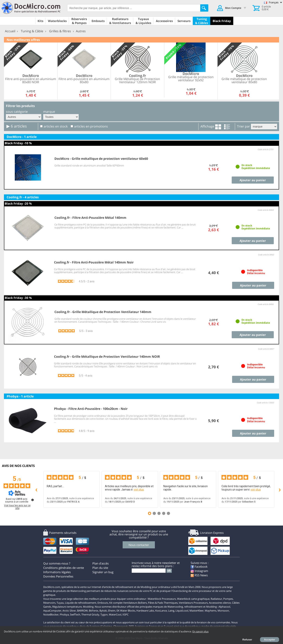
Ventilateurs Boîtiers (135, 603)
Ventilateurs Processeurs (193, 603)
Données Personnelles (58, 576)
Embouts (103, 603)
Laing (171, 611)
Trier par (243, 126)
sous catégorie (17, 112)
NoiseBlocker (51, 614)
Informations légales (57, 572)
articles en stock (56, 126)
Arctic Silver (69, 611)
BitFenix (94, 611)
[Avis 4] (164, 513)
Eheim (112, 611)
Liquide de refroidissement (81, 603)
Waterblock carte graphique (193, 599)
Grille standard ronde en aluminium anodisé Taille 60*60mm (89, 165)
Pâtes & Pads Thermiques (163, 603)
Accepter (270, 640)
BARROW (82, 611)
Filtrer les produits (20, 106)
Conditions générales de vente (64, 568)
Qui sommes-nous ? (57, 563)
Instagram (199, 571)
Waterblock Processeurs (162, 599)
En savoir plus (200, 631)
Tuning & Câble (32, 31)
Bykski (103, 611)
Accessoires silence (220, 603)
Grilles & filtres (60, 31)
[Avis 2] (154, 513)
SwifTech (75, 614)
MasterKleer (197, 611)
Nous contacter (139, 545)
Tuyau (60, 603)
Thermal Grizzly (90, 614)
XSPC (125, 614)
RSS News (199, 575)
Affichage (207, 126)
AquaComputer (52, 611)
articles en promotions (91, 126)
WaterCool (115, 614)
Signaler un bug (103, 572)
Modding (88, 607)
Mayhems (211, 611)
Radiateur (216, 599)
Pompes (228, 599)
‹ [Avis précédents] (37, 489)
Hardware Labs (145, 611)
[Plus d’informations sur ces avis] (32, 500)
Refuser (247, 640)
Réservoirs (49, 603)
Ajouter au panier (253, 180)
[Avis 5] (168, 513)
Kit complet (116, 603)
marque (49, 112)
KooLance (161, 611)
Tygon (104, 614)
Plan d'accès (101, 563)
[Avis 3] (159, 513)
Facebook (199, 566)
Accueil (10, 31)
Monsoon (223, 611)
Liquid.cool (182, 611)
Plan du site (100, 568)
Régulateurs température (67, 607)
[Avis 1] (150, 513)
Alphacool (224, 607)
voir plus (139, 490)
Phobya (64, 614)
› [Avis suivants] (280, 489)
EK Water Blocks (126, 611)
